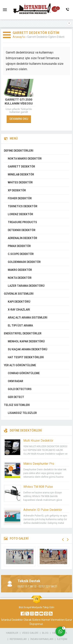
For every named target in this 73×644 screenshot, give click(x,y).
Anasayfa (19, 37)
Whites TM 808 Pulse (38, 487)
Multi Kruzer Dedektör (38, 441)
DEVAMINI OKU (19, 119)
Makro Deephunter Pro (39, 464)
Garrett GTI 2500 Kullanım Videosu (19, 102)
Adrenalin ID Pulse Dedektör (43, 510)
